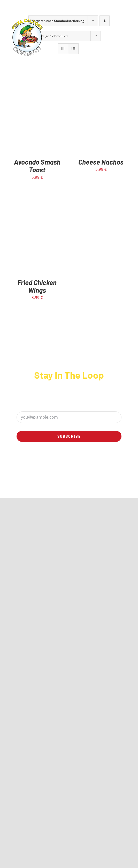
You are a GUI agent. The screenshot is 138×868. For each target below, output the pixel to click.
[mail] (97, 464)
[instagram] (60, 464)
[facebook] (41, 464)
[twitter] (50, 464)
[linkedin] (78, 464)
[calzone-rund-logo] (27, 20)
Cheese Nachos (101, 162)
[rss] (88, 464)
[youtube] (69, 464)
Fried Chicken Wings (37, 286)
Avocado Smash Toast (37, 166)
